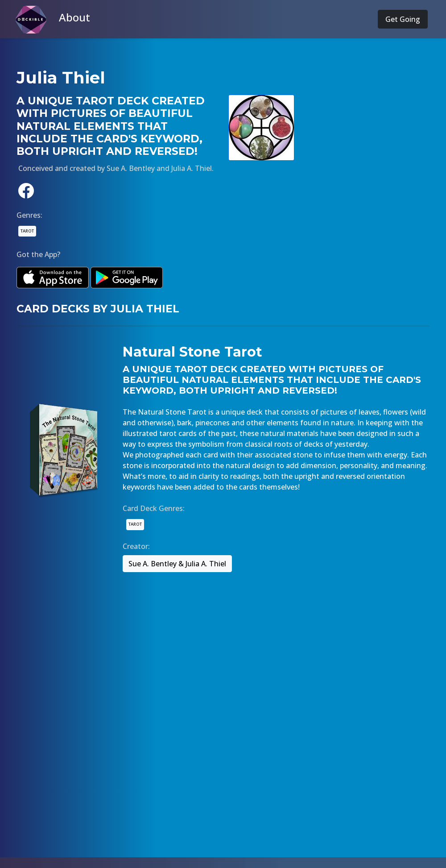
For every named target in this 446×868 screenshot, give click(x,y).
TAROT (27, 231)
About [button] (74, 17)
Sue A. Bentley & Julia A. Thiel (177, 564)
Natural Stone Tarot (192, 352)
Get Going (403, 19)
